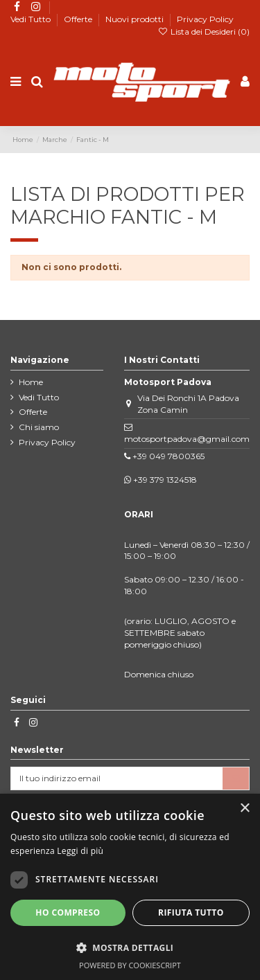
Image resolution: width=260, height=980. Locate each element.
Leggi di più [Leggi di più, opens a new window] (80, 851)
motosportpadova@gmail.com (187, 439)
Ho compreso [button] (68, 912)
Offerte (79, 19)
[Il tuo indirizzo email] (117, 778)
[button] (130, 947)
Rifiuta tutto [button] (191, 912)
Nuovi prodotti (136, 19)
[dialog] (130, 887)
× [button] (244, 809)
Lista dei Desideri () (204, 32)
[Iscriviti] (236, 778)
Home (31, 382)
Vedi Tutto (32, 19)
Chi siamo (39, 427)
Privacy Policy (205, 19)
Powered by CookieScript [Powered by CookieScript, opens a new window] (130, 965)
